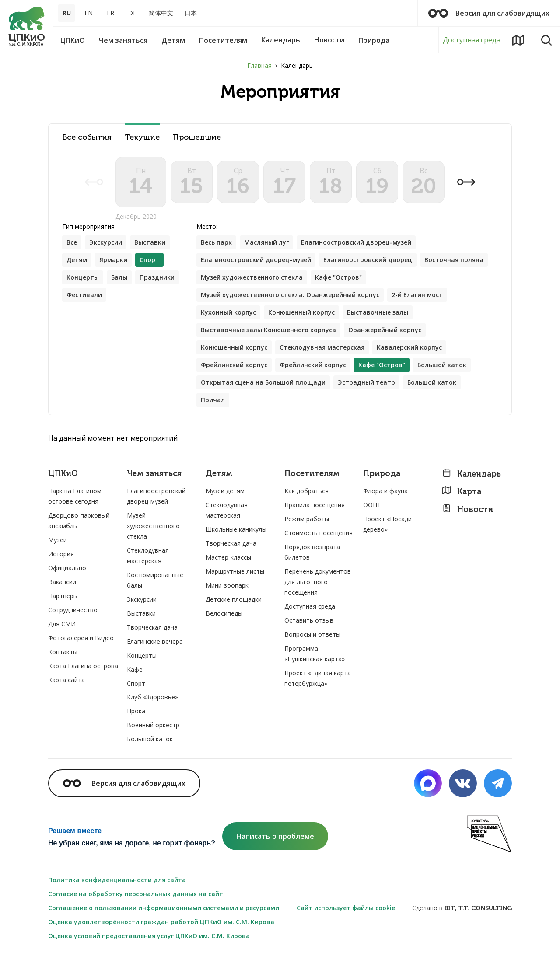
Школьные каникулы (236, 529)
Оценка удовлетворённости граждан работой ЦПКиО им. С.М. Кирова (161, 922)
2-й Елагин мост (417, 295)
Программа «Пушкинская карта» (315, 654)
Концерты (83, 277)
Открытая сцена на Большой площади (263, 382)
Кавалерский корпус (409, 347)
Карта (462, 491)
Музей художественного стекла (252, 277)
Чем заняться (154, 474)
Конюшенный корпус (301, 312)
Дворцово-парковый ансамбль (79, 521)
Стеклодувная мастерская (322, 347)
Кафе (135, 669)
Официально (67, 568)
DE (132, 13)
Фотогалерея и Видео (81, 638)
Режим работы (307, 519)
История (61, 554)
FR (110, 13)
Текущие (142, 137)
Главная (259, 65)
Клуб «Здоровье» (152, 697)
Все (72, 242)
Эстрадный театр (366, 382)
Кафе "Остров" (338, 277)
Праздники (157, 277)
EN (89, 13)
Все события (87, 137)
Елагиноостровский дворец (368, 260)
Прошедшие (197, 137)
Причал (213, 400)
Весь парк (216, 242)
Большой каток (442, 365)
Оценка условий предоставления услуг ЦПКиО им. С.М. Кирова (149, 936)
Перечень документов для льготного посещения (318, 582)
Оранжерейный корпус (385, 330)
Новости (467, 509)
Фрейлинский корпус (234, 365)
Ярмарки (113, 260)
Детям (77, 260)
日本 (191, 13)
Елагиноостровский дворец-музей (356, 242)
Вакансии (62, 582)
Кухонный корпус (228, 312)
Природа (382, 474)
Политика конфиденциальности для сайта (117, 880)
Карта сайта (66, 680)
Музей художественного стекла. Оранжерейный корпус (290, 295)
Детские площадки (234, 599)
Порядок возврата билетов (312, 552)
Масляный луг (266, 242)
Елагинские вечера (155, 641)
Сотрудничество (73, 610)
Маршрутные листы (235, 571)
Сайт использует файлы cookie (346, 908)
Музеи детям (225, 491)
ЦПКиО (63, 474)
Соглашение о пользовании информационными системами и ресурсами (164, 908)
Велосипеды (224, 613)
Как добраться (306, 491)
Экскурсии (106, 242)
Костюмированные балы (155, 580)
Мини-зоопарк (227, 585)
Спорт (136, 683)
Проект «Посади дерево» (387, 524)
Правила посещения (315, 505)
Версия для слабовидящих (489, 13)
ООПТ (372, 505)
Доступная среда (472, 40)
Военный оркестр (153, 725)
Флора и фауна (385, 491)
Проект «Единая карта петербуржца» (318, 678)
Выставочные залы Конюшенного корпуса (268, 330)
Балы (119, 277)
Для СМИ (62, 624)
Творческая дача (152, 627)
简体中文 (161, 13)
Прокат (138, 711)
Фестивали (84, 295)
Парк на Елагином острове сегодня (75, 496)
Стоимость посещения (318, 533)
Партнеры (63, 596)
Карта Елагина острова (83, 666)
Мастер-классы (228, 557)
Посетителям (312, 474)
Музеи (58, 540)
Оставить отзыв (309, 620)
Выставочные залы (378, 312)
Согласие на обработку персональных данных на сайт (136, 894)
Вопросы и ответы (312, 634)
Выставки (150, 242)
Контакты (63, 652)
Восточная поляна (454, 260)
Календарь (471, 474)
